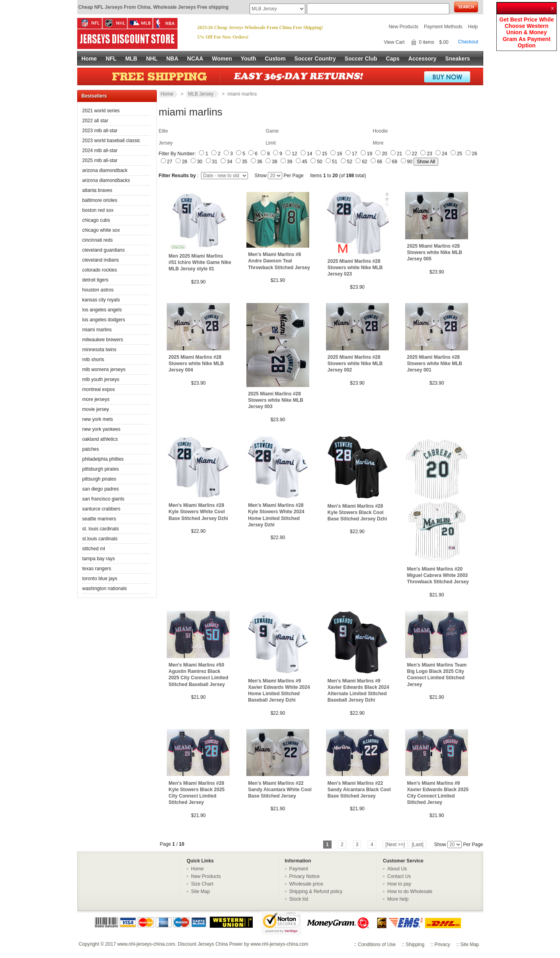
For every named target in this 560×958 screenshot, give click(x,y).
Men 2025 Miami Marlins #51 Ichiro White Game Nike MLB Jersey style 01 (200, 262)
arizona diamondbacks (106, 180)
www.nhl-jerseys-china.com (146, 944)
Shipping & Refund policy (316, 892)
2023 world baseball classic (111, 141)
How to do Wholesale (410, 892)
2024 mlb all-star (100, 151)
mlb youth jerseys (101, 379)
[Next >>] (395, 845)
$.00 (444, 42)
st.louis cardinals (100, 539)
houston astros (98, 290)
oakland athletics (100, 439)
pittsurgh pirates (99, 479)
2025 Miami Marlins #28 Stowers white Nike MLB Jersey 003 (276, 400)
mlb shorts (93, 360)
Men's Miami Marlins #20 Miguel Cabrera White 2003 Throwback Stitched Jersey (438, 575)
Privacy (442, 944)
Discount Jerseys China (203, 944)
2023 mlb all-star (100, 131)
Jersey (166, 143)
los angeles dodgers (104, 320)
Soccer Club (361, 59)
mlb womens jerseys (104, 370)
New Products (403, 27)
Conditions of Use (377, 944)
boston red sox (98, 210)
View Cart (394, 42)
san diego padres (101, 489)
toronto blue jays (100, 579)
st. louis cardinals (101, 529)
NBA (172, 59)
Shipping (415, 944)
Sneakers (458, 59)
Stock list (299, 899)
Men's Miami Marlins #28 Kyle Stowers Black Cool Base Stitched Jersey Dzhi (357, 512)
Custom (275, 59)
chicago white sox (101, 230)
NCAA (195, 59)
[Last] (417, 845)
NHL (152, 59)
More (378, 143)
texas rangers (97, 569)
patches (91, 449)
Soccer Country (315, 59)
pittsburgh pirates (101, 469)
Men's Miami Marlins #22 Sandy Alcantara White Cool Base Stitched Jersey (280, 790)
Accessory (422, 59)
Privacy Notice (305, 876)
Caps (393, 59)
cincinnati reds (98, 240)
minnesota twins (100, 350)
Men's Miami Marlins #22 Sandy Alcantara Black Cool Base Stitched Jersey (359, 790)
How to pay (399, 884)
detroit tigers (96, 280)
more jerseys (96, 399)
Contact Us (399, 876)
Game (272, 131)
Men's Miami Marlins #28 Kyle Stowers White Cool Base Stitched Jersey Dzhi (198, 512)
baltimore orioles (100, 200)
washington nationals (105, 588)
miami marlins (97, 330)
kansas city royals (101, 300)
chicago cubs (96, 220)
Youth (249, 59)
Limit (270, 143)
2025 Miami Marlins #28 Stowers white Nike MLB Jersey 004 (196, 364)
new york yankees (101, 429)
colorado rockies (100, 270)
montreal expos (99, 389)
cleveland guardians (104, 250)
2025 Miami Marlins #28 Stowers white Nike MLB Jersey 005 (435, 252)
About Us (397, 869)
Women (222, 59)
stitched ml (94, 549)
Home (89, 59)
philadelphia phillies (103, 459)
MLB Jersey (202, 94)
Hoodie (380, 131)
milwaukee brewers (103, 340)
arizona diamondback (105, 170)
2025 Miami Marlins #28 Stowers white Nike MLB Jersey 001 (435, 364)
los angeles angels (102, 310)
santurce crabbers (101, 509)
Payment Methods (443, 27)
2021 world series (101, 111)
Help (473, 27)
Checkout (468, 42)
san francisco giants (103, 499)
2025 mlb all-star (100, 160)
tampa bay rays (99, 559)
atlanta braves (97, 190)
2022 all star (95, 121)
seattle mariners (99, 519)
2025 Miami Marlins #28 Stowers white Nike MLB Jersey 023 (355, 268)
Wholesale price (306, 884)
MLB (131, 59)
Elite (163, 131)
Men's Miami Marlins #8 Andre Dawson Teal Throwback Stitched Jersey (279, 261)
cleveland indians (101, 260)
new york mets (98, 419)
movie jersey (96, 409)
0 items (426, 42)
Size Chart (202, 884)
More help (398, 899)
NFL (111, 59)
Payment (299, 869)
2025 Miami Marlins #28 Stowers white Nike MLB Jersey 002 (355, 364)
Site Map (200, 892)
